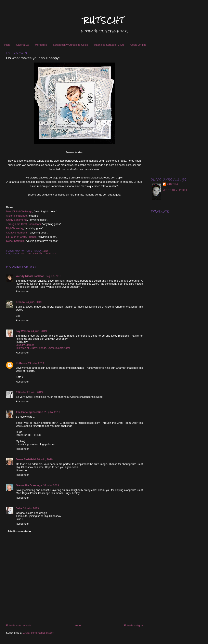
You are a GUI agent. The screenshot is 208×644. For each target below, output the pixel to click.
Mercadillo (41, 45)
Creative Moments (17, 233)
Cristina (172, 184)
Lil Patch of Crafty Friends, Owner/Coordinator (43, 348)
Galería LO (23, 45)
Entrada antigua (133, 625)
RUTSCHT (104, 20)
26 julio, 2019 (45, 459)
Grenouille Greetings (29, 485)
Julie (19, 508)
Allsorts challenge (16, 216)
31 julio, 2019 (51, 485)
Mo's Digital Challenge (19, 211)
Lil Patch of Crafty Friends (21, 237)
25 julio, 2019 (35, 392)
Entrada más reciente (19, 625)
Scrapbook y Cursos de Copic (70, 45)
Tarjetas (50, 254)
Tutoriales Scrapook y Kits (109, 45)
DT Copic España (32, 254)
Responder (22, 291)
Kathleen (21, 363)
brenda (20, 302)
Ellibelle (21, 392)
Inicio (7, 45)
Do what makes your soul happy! (33, 58)
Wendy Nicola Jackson (30, 276)
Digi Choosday (15, 228)
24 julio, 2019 (54, 276)
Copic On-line (138, 45)
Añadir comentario (19, 531)
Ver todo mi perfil (175, 190)
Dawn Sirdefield (26, 459)
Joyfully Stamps (25, 345)
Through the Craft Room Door (23, 224)
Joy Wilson (23, 331)
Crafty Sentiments (17, 220)
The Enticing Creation (29, 412)
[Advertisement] (176, 109)
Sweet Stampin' (15, 241)
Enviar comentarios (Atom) (38, 633)
